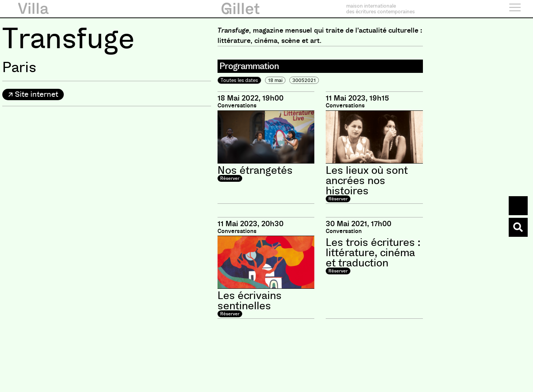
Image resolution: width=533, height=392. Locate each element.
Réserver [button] (230, 178)
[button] (33, 94)
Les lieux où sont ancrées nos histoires (367, 181)
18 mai (275, 80)
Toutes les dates (239, 80)
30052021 (304, 80)
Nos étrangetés (255, 170)
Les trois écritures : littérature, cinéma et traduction (373, 253)
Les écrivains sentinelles (250, 301)
